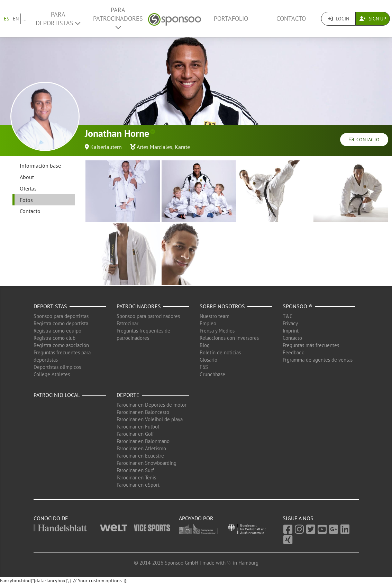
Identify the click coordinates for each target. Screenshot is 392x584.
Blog (205, 345)
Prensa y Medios (217, 331)
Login (339, 19)
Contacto (291, 19)
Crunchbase (212, 374)
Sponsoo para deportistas (61, 316)
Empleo (208, 323)
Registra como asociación (61, 345)
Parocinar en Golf (135, 434)
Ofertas (28, 188)
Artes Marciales (154, 147)
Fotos (26, 200)
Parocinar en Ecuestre (140, 456)
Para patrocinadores (118, 18)
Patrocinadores (139, 306)
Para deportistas (58, 19)
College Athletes (52, 374)
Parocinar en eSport (138, 485)
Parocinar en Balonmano (143, 441)
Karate (182, 147)
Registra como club (54, 338)
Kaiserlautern (106, 147)
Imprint (291, 331)
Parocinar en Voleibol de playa (150, 419)
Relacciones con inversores (229, 338)
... (24, 19)
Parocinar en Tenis (136, 477)
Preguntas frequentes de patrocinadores (143, 334)
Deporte (128, 395)
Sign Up (373, 19)
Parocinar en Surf (135, 470)
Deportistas (50, 306)
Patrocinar (127, 323)
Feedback (293, 352)
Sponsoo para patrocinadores (148, 316)
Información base (40, 166)
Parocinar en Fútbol (138, 427)
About (27, 177)
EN (16, 19)
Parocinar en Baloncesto (143, 412)
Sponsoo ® (298, 306)
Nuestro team (215, 316)
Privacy (290, 323)
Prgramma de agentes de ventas (318, 360)
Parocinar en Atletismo (141, 448)
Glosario (208, 360)
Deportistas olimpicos (57, 367)
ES (6, 19)
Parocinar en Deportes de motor (152, 405)
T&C (288, 316)
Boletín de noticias (220, 352)
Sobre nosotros (222, 306)
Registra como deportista (61, 323)
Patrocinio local (57, 395)
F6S (204, 367)
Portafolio (231, 19)
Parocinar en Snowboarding (147, 463)
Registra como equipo (57, 331)
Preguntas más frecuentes (311, 345)
